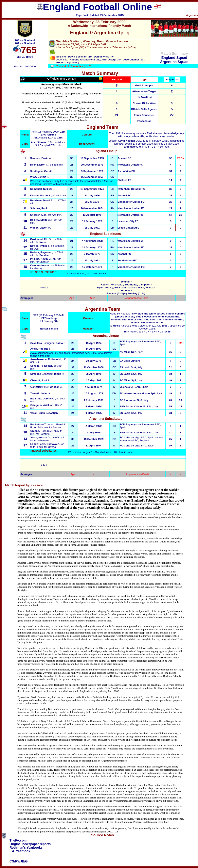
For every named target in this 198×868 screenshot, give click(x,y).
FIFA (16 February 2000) (46, 132)
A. (41, 158)
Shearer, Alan (38, 215)
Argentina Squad (174, 62)
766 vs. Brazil (25, 57)
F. (40, 177)
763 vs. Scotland (25, 40)
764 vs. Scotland (25, 43)
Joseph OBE (125, 141)
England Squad (174, 58)
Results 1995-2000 (25, 66)
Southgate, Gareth (41, 171)
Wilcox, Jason (41, 228)
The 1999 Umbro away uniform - (146, 135)
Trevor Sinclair (98, 273)
